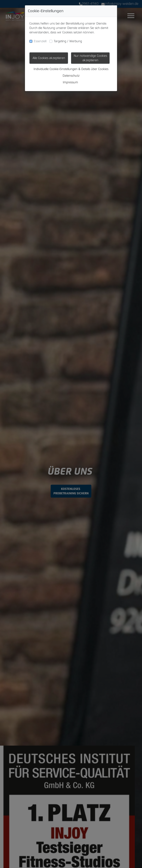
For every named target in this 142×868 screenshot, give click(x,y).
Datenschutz (71, 76)
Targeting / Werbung (68, 41)
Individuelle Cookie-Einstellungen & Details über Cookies (71, 69)
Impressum (70, 82)
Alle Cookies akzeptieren (49, 58)
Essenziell (40, 41)
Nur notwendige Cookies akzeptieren (90, 58)
